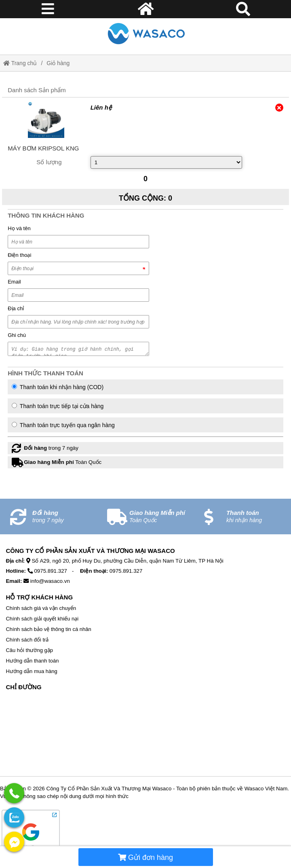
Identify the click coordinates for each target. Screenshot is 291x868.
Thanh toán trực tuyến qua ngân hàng (63, 425)
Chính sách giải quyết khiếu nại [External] (42, 619)
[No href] (145, 735)
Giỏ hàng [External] (58, 63)
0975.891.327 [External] (51, 571)
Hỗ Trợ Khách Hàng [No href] (39, 597)
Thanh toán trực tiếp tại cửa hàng (58, 406)
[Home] (145, 33)
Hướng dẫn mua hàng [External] (31, 671)
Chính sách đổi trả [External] (27, 640)
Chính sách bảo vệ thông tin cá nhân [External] (48, 629)
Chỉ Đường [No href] (23, 687)
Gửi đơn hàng (145, 857)
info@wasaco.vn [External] (50, 581)
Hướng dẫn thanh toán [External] (32, 661)
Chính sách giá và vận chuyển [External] (41, 608)
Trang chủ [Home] (20, 63)
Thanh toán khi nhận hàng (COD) (58, 387)
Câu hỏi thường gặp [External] (29, 650)
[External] (46, 120)
